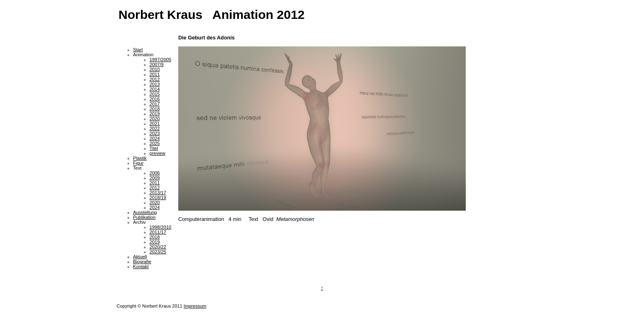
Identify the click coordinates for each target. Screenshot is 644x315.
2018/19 (158, 198)
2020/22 (158, 247)
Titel (154, 148)
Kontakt (141, 267)
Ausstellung (145, 212)
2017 (155, 104)
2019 (155, 114)
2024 (155, 138)
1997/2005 (160, 60)
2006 (155, 173)
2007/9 (156, 64)
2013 (155, 84)
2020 (155, 119)
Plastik (140, 158)
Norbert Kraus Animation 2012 (212, 14)
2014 (155, 89)
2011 (155, 74)
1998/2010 (160, 227)
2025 (155, 143)
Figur (138, 163)
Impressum (195, 306)
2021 (155, 124)
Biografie (142, 262)
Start (138, 50)
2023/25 (158, 252)
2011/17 (158, 232)
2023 (155, 133)
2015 (155, 94)
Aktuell (140, 257)
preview (158, 153)
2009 (155, 178)
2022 (155, 129)
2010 (155, 69)
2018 (155, 109)
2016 (155, 99)
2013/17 (158, 193)
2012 (155, 79)
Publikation (144, 217)
